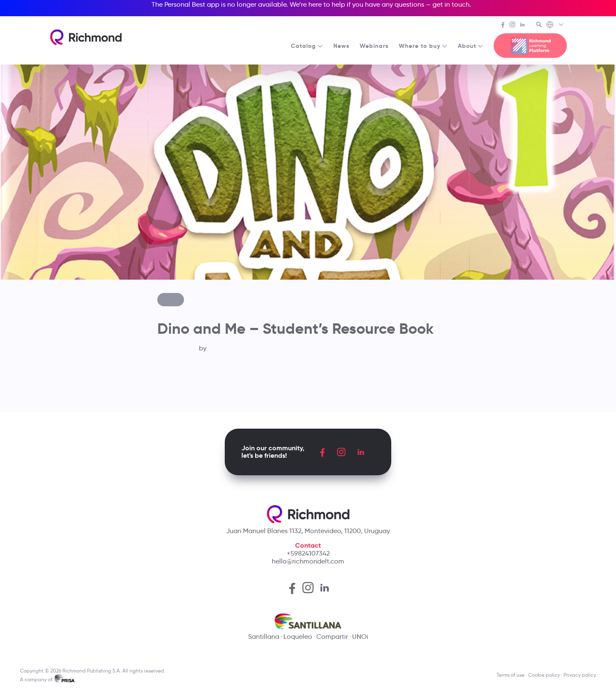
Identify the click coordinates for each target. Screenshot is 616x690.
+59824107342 (308, 553)
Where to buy (423, 46)
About (471, 46)
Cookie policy (544, 675)
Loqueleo (298, 637)
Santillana (264, 637)
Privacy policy (580, 675)
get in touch (451, 4)
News (342, 46)
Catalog (307, 46)
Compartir (332, 637)
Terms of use (510, 675)
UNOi (360, 637)
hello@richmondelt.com (308, 561)
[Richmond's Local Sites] (555, 25)
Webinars (374, 46)
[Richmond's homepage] (86, 37)
